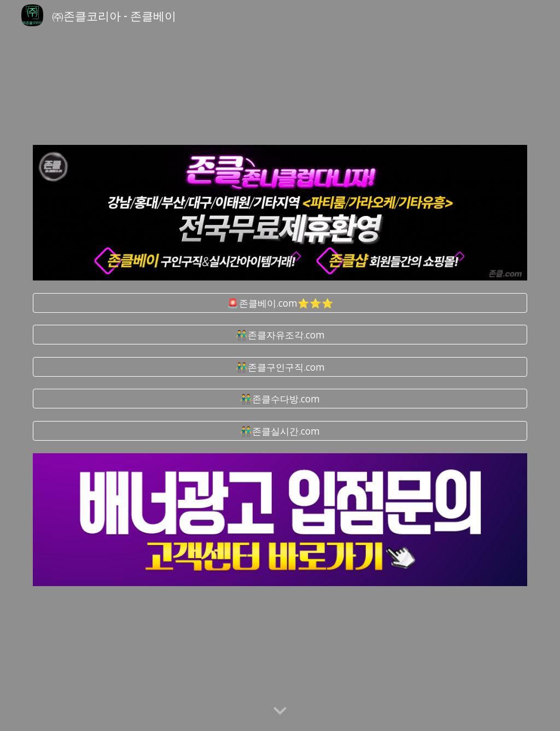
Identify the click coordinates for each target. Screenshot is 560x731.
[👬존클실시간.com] (280, 431)
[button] (280, 711)
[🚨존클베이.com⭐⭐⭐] (280, 303)
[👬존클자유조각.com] (280, 335)
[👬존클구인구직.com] (280, 367)
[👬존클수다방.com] (280, 399)
